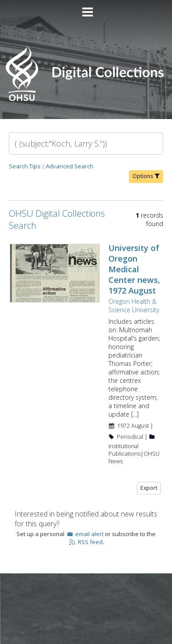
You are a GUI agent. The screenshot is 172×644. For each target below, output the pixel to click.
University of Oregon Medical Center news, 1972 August (134, 269)
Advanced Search (70, 166)
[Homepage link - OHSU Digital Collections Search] (86, 99)
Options (146, 176)
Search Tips (25, 166)
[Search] (86, 143)
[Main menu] (86, 8)
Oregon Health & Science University (134, 306)
